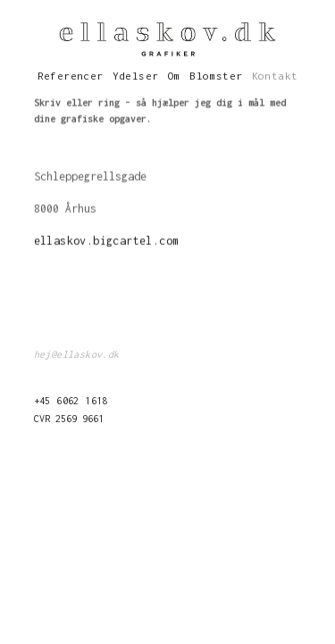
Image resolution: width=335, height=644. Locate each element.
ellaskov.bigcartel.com (107, 241)
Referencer (71, 76)
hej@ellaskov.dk (77, 354)
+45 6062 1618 (71, 401)
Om (175, 76)
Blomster (216, 76)
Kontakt (275, 76)
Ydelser (136, 76)
